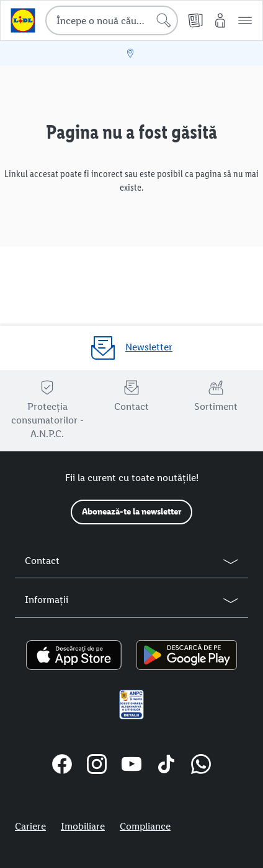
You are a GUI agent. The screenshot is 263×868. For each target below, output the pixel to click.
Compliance (145, 826)
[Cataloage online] (195, 20)
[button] (245, 20)
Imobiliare (83, 826)
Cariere (30, 826)
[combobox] (112, 20)
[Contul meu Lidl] (220, 20)
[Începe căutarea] (164, 20)
